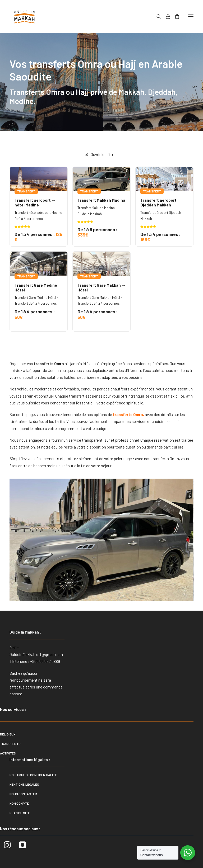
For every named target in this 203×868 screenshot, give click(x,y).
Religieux (8, 734)
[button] (191, 16)
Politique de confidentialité (33, 775)
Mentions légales (24, 784)
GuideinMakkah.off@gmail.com (36, 654)
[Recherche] (156, 16)
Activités (8, 753)
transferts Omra (128, 414)
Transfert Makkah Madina (101, 200)
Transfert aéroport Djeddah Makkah (158, 202)
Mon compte (19, 803)
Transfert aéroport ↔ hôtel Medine (35, 202)
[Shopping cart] (175, 16)
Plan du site (20, 813)
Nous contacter (23, 794)
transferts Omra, (166, 459)
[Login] (166, 16)
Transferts (10, 744)
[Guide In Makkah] (24, 16)
